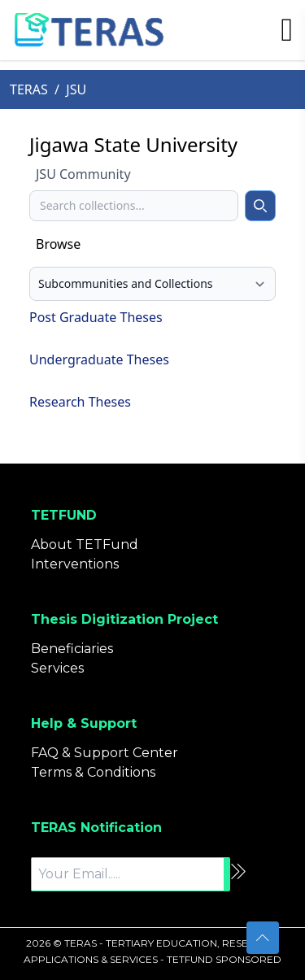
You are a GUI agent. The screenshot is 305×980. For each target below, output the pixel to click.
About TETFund (85, 544)
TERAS (29, 89)
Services (57, 668)
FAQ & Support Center (105, 753)
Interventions (75, 564)
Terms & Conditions (93, 772)
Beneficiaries (72, 649)
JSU (76, 89)
